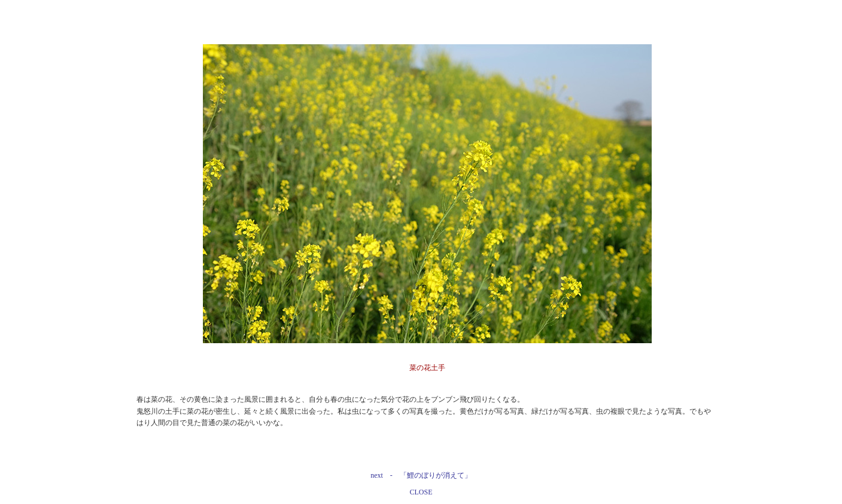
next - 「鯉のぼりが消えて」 (421, 475)
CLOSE (421, 492)
